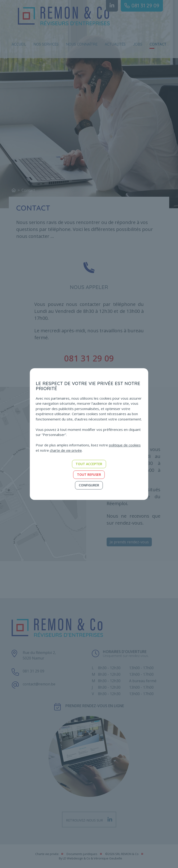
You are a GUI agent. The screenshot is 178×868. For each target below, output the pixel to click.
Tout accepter (89, 464)
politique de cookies (125, 445)
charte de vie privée (66, 450)
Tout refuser (89, 474)
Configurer (89, 485)
